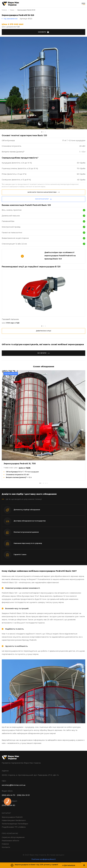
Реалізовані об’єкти (10, 841)
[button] (42, 326)
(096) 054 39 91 (23, 795)
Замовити (43, 32)
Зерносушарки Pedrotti (12, 817)
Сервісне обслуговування (13, 837)
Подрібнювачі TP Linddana (14, 827)
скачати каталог (44, 199)
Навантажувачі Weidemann (14, 820)
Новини (5, 844)
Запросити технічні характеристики (44, 192)
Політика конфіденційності (43, 859)
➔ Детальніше (69, 865)
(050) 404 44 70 (8, 795)
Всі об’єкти (44, 353)
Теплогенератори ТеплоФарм (15, 824)
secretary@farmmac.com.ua (14, 785)
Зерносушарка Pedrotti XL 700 (20, 464)
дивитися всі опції (44, 331)
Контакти (6, 847)
